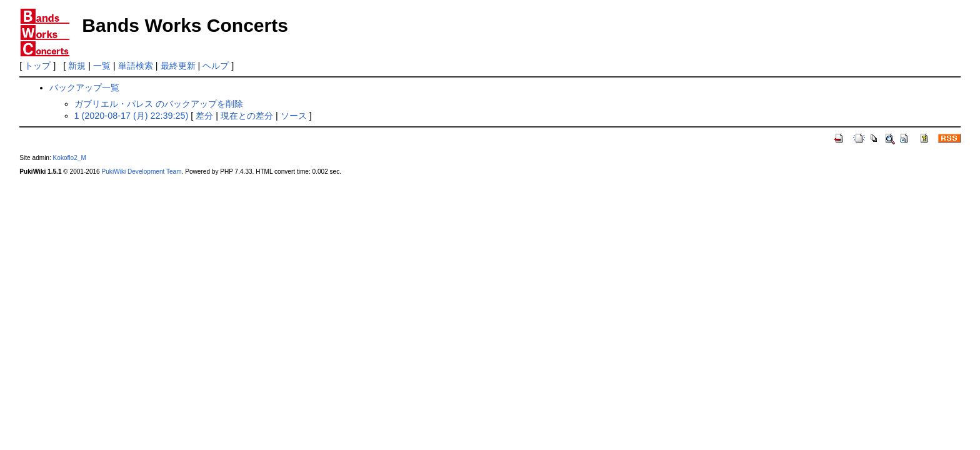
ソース (294, 116)
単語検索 (136, 66)
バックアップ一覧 (84, 87)
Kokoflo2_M (70, 158)
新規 (77, 66)
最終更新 (178, 66)
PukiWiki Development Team (142, 172)
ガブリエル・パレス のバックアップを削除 (159, 104)
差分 (204, 116)
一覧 (102, 66)
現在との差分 (247, 116)
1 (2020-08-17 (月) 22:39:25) (132, 116)
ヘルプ (216, 66)
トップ (37, 66)
